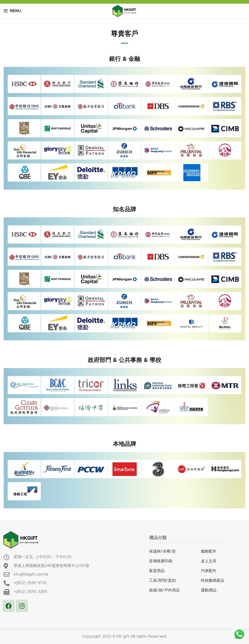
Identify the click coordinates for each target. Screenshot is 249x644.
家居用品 (157, 571)
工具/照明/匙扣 (162, 581)
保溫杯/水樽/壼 (162, 551)
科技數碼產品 (213, 581)
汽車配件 (209, 571)
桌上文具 (209, 561)
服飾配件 (209, 551)
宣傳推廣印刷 (161, 561)
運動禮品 (209, 590)
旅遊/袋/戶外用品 (164, 590)
